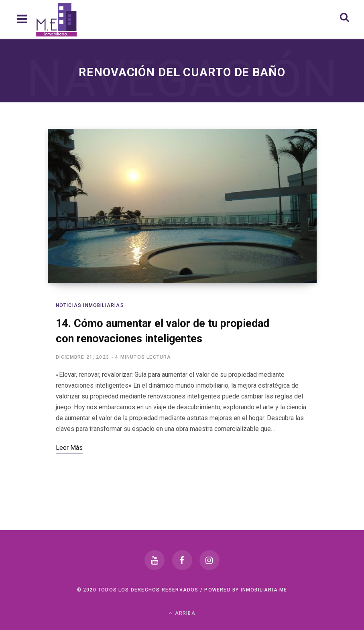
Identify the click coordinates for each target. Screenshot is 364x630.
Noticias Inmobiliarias (90, 305)
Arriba (182, 613)
